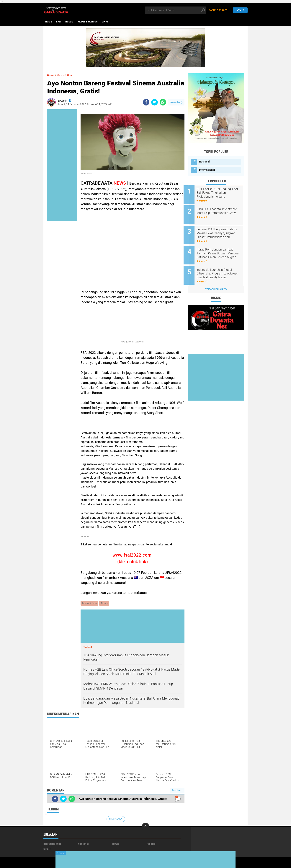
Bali (59, 22)
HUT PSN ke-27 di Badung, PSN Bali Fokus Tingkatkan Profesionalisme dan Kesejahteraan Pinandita (219, 193)
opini (105, 22)
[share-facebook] (146, 102)
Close (61, 853)
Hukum (69, 22)
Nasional (204, 162)
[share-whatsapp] (163, 102)
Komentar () (176, 102)
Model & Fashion (88, 22)
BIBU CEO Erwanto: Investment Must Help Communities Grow (215, 212)
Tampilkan (177, 790)
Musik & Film (66, 75)
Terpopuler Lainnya (216, 282)
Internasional (207, 170)
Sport (47, 849)
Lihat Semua (116, 819)
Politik (151, 844)
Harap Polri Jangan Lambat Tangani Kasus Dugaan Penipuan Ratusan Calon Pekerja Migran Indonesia (219, 249)
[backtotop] (145, 827)
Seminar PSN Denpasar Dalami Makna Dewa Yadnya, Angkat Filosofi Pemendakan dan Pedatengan (220, 230)
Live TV (239, 10)
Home (49, 22)
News (105, 603)
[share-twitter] (155, 102)
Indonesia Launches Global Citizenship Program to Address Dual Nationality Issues (219, 268)
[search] (176, 10)
